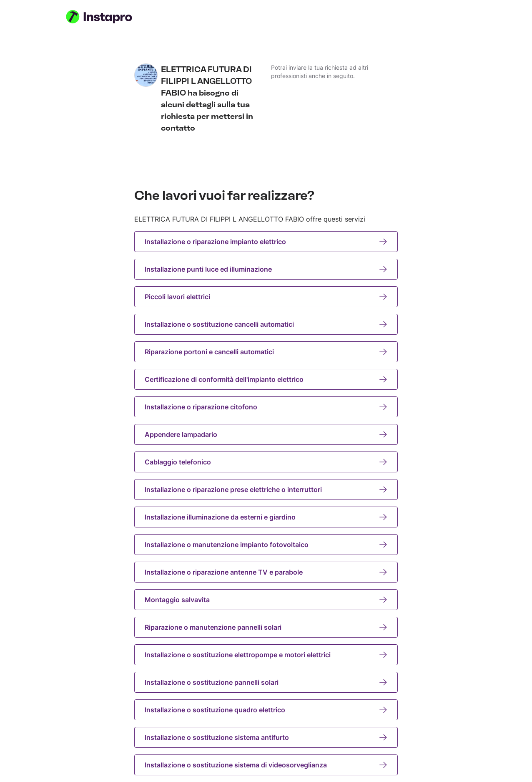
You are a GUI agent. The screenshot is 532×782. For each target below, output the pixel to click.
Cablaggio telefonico (266, 462)
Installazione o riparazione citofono (266, 407)
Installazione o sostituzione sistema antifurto (266, 737)
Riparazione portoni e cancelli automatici (266, 352)
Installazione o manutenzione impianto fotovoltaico (266, 545)
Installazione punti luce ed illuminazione (266, 269)
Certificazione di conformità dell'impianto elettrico (266, 379)
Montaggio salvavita (266, 600)
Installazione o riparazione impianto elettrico (266, 242)
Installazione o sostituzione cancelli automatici (266, 324)
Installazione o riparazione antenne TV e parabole (266, 572)
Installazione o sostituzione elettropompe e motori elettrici (266, 655)
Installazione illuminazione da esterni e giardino (266, 517)
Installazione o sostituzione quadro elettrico (266, 710)
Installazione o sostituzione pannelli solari (266, 682)
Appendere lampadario (266, 434)
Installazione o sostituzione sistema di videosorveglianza (266, 765)
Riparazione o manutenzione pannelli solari (266, 627)
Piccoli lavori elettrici (266, 297)
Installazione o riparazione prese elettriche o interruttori (266, 489)
